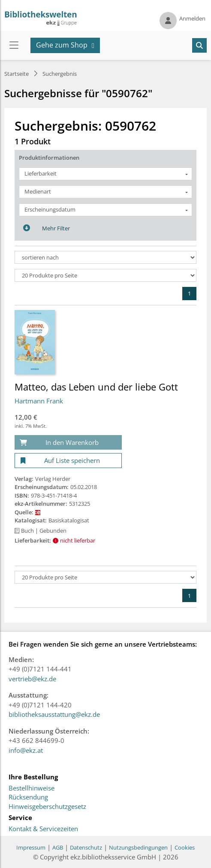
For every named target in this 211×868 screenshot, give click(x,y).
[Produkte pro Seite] (105, 275)
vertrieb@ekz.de (32, 679)
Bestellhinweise (32, 788)
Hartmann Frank (39, 401)
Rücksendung (28, 797)
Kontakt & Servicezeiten (43, 829)
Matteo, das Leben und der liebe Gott (96, 387)
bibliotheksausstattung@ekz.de (54, 714)
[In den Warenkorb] (68, 443)
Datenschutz (86, 847)
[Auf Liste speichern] (68, 461)
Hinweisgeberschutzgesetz (47, 807)
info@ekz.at (26, 750)
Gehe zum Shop (62, 45)
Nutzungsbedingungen (138, 847)
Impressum (31, 847)
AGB (58, 847)
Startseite (17, 74)
